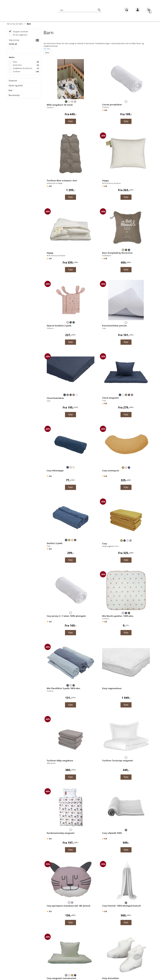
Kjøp (70, 121)
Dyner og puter (16, 85)
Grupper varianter (20, 32)
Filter (47, 53)
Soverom (13, 81)
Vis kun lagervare (20, 35)
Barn (29, 24)
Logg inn (138, 10)
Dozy (15, 62)
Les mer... (48, 48)
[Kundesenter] (127, 10)
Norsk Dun (17, 65)
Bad (10, 90)
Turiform (16, 72)
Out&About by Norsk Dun (23, 68)
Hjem (21, 24)
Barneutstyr (14, 95)
